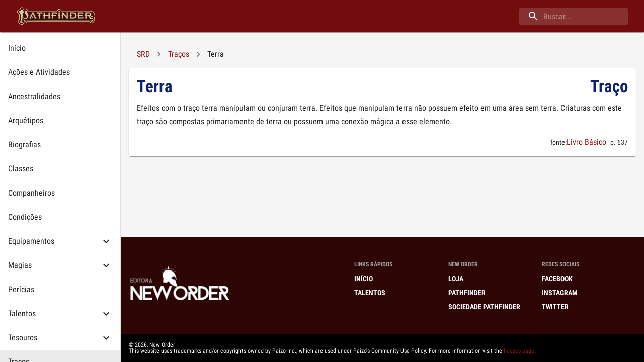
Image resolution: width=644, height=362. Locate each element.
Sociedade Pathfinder (484, 307)
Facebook (557, 279)
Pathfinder (467, 293)
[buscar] (574, 16)
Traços (179, 54)
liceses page (519, 351)
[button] (60, 241)
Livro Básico (586, 142)
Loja (456, 279)
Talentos (370, 293)
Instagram (560, 293)
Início (364, 279)
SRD (143, 54)
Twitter (555, 307)
